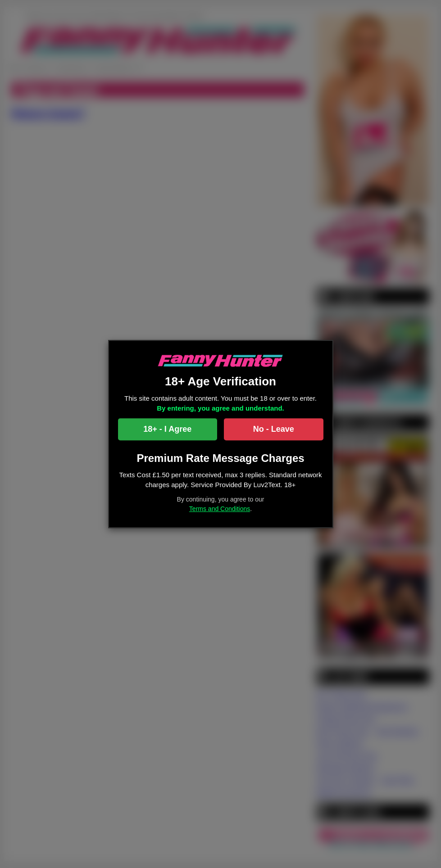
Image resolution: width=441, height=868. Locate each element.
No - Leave (274, 429)
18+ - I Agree (167, 429)
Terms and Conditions (220, 509)
